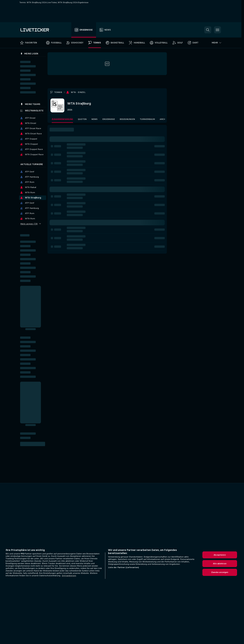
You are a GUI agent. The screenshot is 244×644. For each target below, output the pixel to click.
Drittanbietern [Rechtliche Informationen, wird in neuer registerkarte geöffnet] (69, 576)
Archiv (164, 119)
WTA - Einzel (78, 92)
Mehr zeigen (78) (31, 224)
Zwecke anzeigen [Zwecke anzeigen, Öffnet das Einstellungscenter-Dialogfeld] (220, 572)
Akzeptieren (220, 555)
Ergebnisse (109, 119)
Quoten (82, 119)
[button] (208, 30)
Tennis (58, 92)
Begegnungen (127, 119)
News (94, 119)
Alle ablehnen (220, 564)
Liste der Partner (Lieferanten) (124, 567)
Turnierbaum (147, 119)
